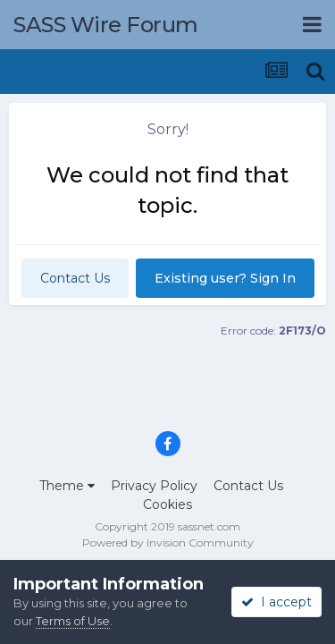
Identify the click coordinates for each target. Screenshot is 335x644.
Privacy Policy (154, 486)
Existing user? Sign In (225, 278)
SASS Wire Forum (106, 25)
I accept (276, 602)
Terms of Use (73, 621)
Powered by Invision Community (168, 542)
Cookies (167, 504)
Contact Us (75, 278)
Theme (67, 486)
